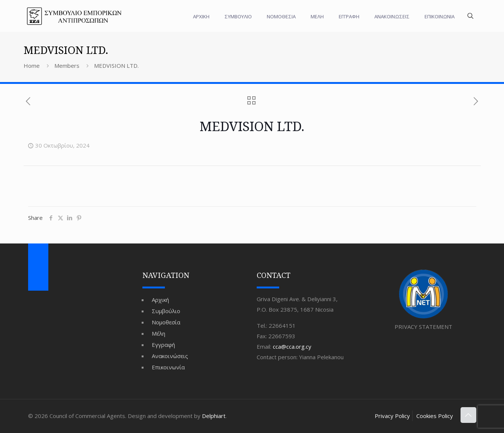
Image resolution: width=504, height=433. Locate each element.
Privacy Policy (392, 416)
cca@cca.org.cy (292, 346)
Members (67, 66)
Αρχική (160, 300)
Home (32, 66)
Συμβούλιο (166, 311)
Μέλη (159, 333)
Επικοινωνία (168, 367)
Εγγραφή (163, 345)
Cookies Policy (435, 416)
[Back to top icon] (468, 415)
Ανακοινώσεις (170, 356)
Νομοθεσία (166, 322)
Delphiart (214, 416)
